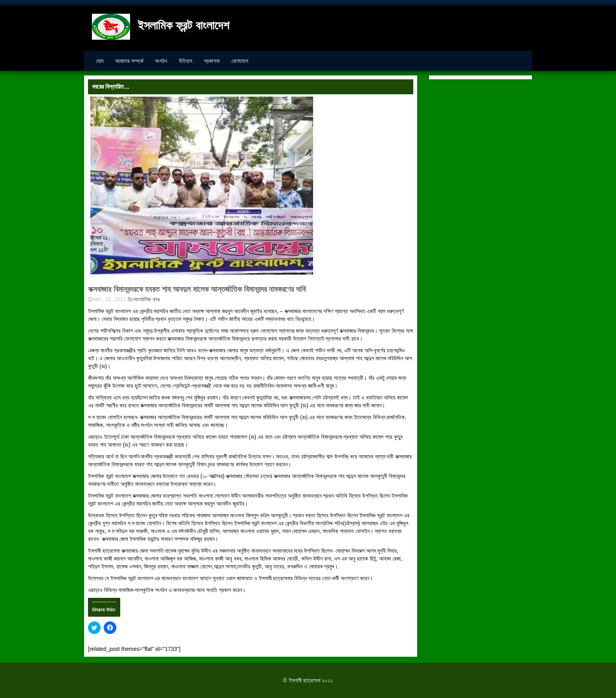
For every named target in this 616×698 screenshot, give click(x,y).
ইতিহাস (185, 61)
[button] (202, 186)
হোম (100, 61)
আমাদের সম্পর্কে (129, 61)
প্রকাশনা (212, 61)
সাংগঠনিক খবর (147, 299)
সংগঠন (161, 61)
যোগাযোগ (240, 61)
